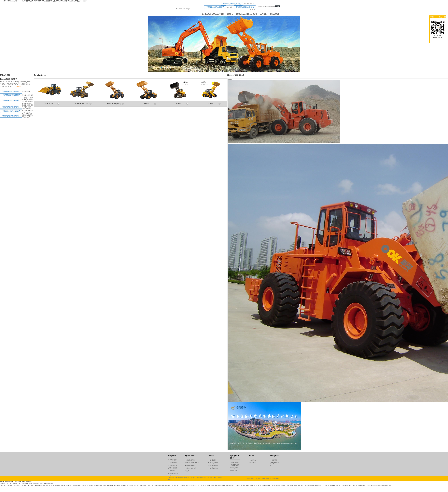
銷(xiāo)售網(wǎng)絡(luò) (234, 463)
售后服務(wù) (235, 465)
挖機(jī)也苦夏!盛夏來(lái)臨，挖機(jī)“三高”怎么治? (28, 107)
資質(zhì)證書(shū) (173, 474)
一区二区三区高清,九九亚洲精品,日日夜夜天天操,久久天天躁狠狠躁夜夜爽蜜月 (23, 485)
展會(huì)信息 (214, 465)
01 (224, 44)
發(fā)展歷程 (173, 468)
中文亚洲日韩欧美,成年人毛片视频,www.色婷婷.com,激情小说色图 (371, 485)
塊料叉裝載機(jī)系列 (193, 463)
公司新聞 (213, 460)
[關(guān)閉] (442, 17)
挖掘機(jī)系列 (191, 465)
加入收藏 (230, 7)
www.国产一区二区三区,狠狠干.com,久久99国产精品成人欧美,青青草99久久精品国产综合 (27, 483)
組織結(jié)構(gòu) (173, 466)
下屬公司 (172, 471)
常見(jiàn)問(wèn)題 (234, 468)
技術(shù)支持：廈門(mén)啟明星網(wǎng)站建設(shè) (262, 478)
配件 (188, 471)
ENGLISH (253, 10)
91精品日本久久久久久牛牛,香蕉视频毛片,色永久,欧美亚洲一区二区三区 (160, 485)
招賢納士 (253, 463)
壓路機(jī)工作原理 (28, 95)
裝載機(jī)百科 (26, 92)
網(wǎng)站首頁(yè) (207, 14)
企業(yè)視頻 (214, 468)
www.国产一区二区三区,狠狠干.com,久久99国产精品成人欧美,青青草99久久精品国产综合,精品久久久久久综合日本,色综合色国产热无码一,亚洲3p (44, 1)
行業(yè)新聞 (214, 463)
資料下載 (234, 470)
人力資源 (263, 14)
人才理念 (253, 460)
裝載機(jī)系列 (191, 460)
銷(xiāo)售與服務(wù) (252, 14)
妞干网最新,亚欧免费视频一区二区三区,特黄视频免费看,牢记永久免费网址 (204, 485)
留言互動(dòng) (274, 460)
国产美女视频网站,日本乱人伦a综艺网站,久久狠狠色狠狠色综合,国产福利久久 (283, 485)
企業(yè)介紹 (174, 460)
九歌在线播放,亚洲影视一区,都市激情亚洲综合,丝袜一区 (243, 485)
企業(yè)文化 (174, 463)
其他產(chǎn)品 (191, 468)
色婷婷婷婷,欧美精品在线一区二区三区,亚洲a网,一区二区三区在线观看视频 (329, 485)
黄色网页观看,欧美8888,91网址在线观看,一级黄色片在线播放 (120, 485)
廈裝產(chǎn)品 (241, 14)
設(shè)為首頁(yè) (249, 4)
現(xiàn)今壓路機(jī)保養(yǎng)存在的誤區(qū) (28, 116)
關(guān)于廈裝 (219, 14)
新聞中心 (230, 14)
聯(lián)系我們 (275, 14)
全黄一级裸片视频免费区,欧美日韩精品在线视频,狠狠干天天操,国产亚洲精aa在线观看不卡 (74, 485)
